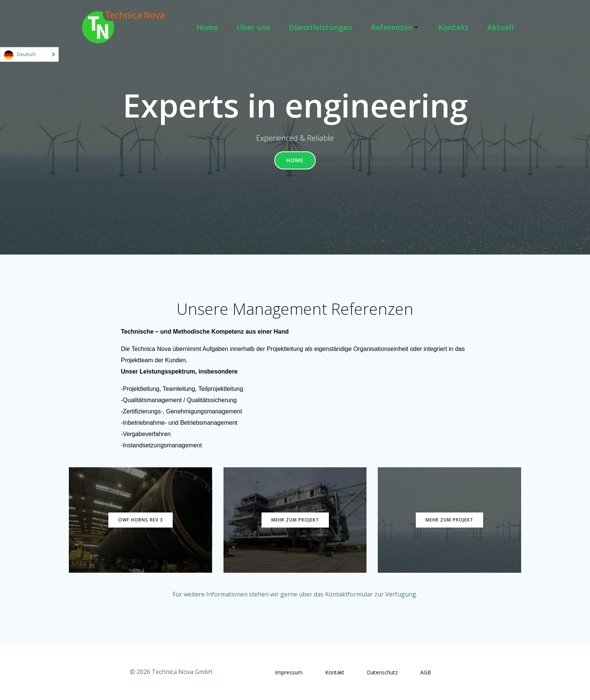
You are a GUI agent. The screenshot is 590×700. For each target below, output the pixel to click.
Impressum (289, 672)
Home (207, 27)
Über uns (253, 27)
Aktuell (500, 27)
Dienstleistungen (321, 27)
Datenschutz (382, 672)
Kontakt (453, 27)
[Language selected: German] (29, 54)
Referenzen (395, 27)
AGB (426, 672)
